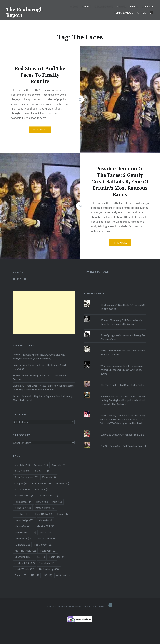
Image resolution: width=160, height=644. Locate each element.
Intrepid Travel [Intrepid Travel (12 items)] (45, 508)
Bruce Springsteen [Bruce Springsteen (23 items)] (26, 477)
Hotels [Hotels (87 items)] (42, 502)
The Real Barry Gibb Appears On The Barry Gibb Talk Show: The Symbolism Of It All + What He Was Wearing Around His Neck (123, 419)
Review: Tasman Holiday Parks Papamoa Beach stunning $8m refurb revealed (42, 398)
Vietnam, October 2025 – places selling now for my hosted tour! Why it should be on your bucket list (43, 388)
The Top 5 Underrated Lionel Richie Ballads (123, 385)
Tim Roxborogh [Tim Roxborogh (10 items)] (49, 569)
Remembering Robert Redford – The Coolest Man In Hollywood (40, 367)
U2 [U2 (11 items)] (35, 575)
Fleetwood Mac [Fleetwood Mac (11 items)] (25, 495)
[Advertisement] (44, 313)
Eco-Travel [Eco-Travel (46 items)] (22, 489)
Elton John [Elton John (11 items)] (42, 489)
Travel (122, 7)
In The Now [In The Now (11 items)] (23, 508)
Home (74, 7)
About (86, 7)
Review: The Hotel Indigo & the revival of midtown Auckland (39, 377)
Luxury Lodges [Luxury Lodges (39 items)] (24, 520)
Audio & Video (124, 13)
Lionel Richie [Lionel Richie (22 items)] (44, 514)
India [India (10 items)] (57, 502)
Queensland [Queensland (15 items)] (23, 557)
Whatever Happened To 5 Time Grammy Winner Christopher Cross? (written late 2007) (122, 370)
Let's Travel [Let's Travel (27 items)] (23, 514)
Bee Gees (148, 7)
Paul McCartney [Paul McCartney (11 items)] (25, 551)
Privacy (103, 606)
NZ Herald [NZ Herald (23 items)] (22, 545)
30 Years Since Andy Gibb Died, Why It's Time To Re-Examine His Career (121, 322)
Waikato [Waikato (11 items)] (63, 575)
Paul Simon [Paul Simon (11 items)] (48, 551)
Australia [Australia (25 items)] (59, 465)
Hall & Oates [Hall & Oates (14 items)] (23, 502)
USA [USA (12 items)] (47, 575)
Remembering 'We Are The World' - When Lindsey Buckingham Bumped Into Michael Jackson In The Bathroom (123, 400)
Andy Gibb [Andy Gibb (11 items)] (22, 465)
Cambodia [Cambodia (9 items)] (49, 477)
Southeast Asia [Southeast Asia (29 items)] (25, 563)
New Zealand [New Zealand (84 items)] (46, 538)
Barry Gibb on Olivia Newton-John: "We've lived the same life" (123, 352)
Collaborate (104, 7)
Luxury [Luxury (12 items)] (63, 514)
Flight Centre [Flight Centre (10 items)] (49, 495)
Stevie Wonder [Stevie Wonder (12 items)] (24, 569)
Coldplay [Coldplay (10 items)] (21, 483)
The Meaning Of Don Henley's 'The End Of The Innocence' (123, 307)
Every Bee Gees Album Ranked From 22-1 (122, 435)
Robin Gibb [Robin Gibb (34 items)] (57, 557)
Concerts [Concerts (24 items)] (62, 483)
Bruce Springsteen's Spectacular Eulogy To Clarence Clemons (123, 337)
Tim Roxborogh (97, 272)
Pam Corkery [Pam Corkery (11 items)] (43, 545)
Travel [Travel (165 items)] (21, 575)
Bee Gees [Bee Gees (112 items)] (42, 471)
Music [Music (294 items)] (46, 532)
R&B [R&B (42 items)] (40, 557)
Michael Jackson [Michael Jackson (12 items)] (25, 532)
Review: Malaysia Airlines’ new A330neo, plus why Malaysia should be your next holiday (39, 357)
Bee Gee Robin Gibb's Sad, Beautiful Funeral (123, 446)
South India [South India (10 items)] (47, 563)
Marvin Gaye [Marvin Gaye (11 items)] (23, 526)
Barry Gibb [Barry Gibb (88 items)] (22, 471)
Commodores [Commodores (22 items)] (42, 483)
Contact (93, 606)
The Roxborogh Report (25, 12)
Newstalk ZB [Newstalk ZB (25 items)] (23, 538)
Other (141, 13)
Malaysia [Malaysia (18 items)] (46, 520)
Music (134, 7)
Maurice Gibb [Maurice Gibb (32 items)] (46, 526)
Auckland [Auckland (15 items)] (41, 465)
